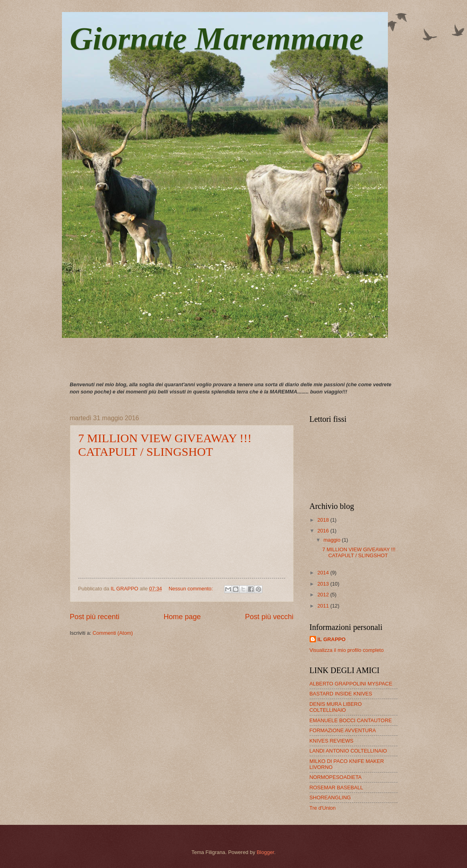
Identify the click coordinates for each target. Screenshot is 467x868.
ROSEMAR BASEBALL (337, 788)
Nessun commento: (192, 589)
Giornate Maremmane (217, 39)
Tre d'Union (323, 808)
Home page (182, 617)
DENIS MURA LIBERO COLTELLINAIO (336, 707)
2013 (324, 584)
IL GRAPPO (332, 639)
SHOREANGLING (330, 797)
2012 (324, 595)
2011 (324, 606)
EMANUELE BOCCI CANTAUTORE (351, 720)
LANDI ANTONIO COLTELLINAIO (348, 751)
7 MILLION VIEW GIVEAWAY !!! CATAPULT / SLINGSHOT (165, 445)
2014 (324, 573)
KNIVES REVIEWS (332, 741)
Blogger (265, 852)
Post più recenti (95, 617)
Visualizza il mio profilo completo (347, 650)
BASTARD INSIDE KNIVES (341, 694)
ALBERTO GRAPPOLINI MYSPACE (351, 684)
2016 (324, 531)
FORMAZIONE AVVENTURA (343, 730)
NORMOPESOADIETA (336, 777)
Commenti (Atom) (113, 633)
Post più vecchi (269, 617)
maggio (333, 540)
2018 (324, 520)
